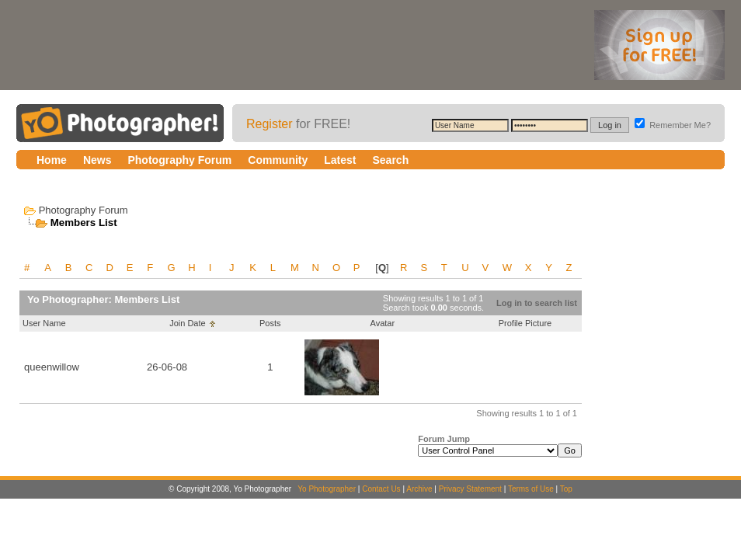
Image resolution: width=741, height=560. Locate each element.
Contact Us (381, 489)
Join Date (187, 323)
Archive (419, 489)
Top (566, 489)
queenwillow (52, 367)
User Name (44, 323)
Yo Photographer (327, 489)
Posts (270, 323)
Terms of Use (531, 489)
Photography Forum (83, 210)
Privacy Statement (470, 489)
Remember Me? (673, 125)
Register (270, 124)
